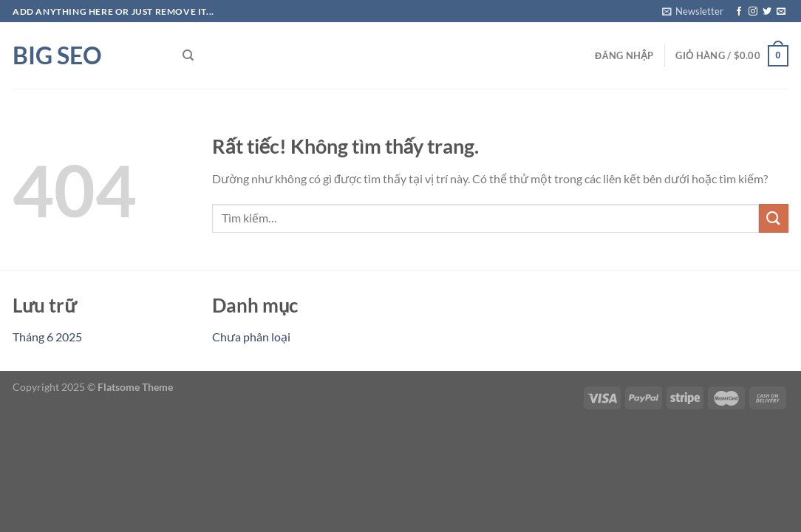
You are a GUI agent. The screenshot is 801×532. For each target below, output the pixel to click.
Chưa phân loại (251, 337)
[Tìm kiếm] (188, 55)
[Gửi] (774, 218)
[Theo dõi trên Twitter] (767, 12)
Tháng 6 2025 (47, 337)
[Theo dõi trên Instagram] (753, 12)
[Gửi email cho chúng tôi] (781, 12)
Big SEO (57, 55)
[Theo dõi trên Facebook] (739, 12)
